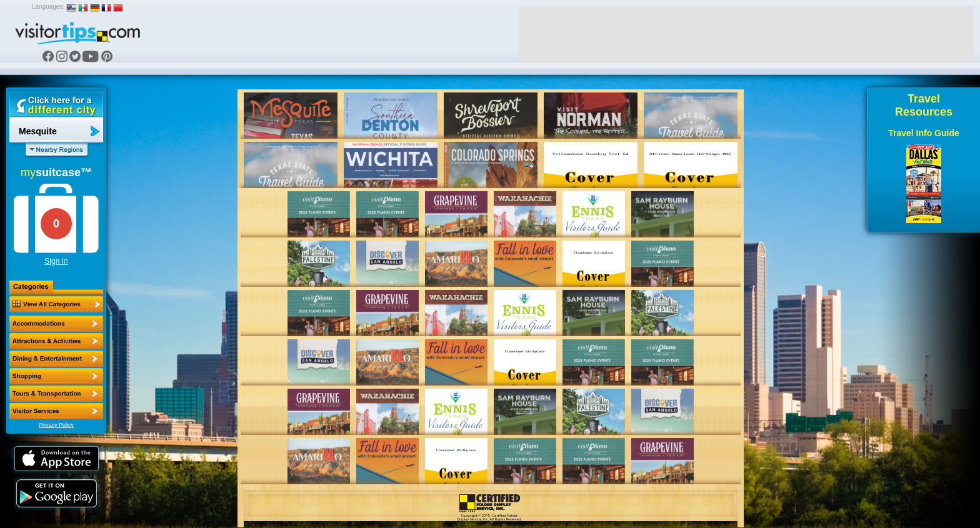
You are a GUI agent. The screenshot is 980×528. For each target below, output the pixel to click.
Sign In (56, 261)
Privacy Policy (56, 425)
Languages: (48, 7)
